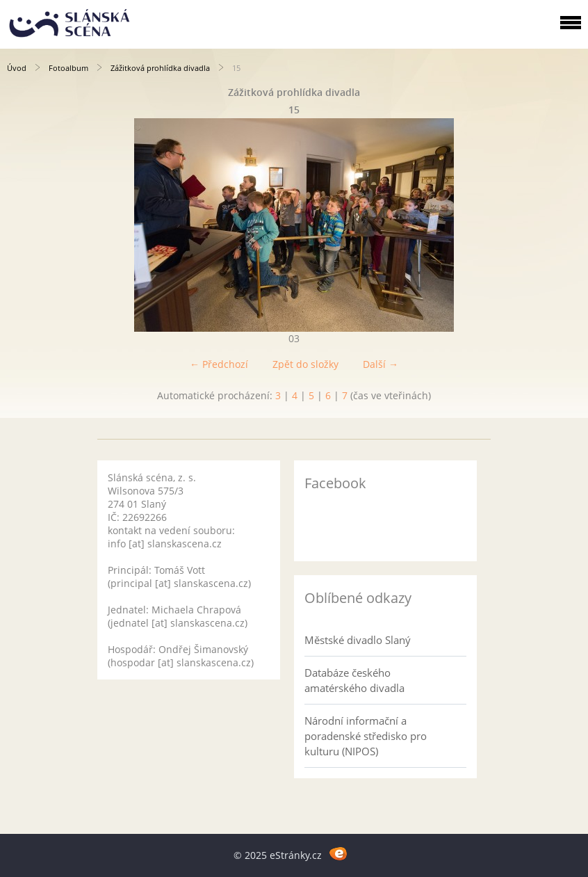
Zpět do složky (305, 364)
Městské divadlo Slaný (358, 640)
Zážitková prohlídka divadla (160, 68)
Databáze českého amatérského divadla (354, 680)
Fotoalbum (68, 68)
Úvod (17, 68)
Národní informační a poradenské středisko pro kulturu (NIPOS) (366, 736)
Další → (381, 364)
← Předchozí (219, 364)
